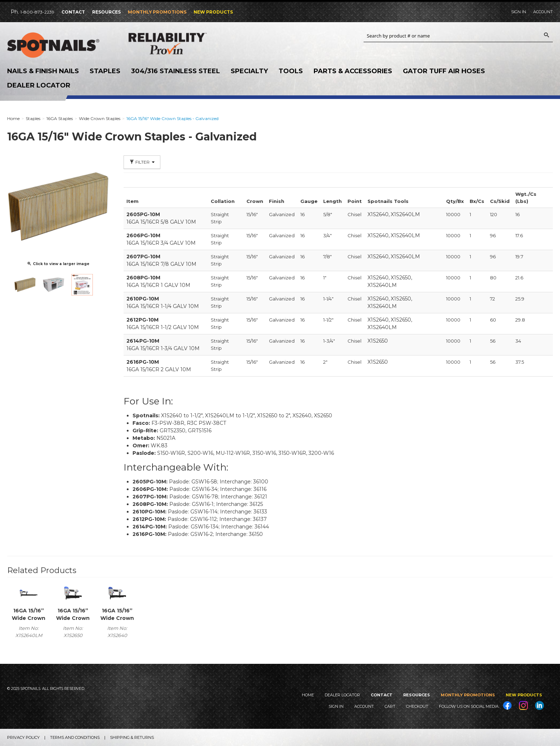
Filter (142, 162)
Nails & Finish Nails (43, 71)
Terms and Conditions (75, 737)
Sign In (519, 12)
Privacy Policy (23, 737)
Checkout (417, 706)
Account (543, 12)
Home (308, 695)
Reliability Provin (182, 43)
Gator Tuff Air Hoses (444, 71)
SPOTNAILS (61, 45)
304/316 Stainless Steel (176, 71)
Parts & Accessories (353, 71)
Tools (291, 71)
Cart (390, 706)
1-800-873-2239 (37, 12)
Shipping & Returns (132, 737)
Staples (105, 71)
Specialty (249, 71)
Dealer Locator (39, 85)
